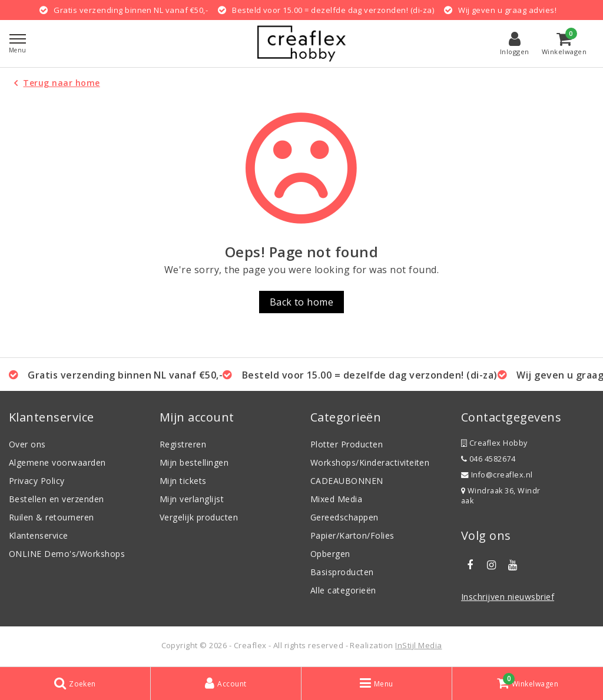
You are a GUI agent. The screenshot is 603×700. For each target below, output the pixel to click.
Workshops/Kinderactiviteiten (370, 462)
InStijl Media (418, 645)
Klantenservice (39, 535)
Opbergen (330, 554)
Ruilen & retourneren (52, 517)
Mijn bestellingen (194, 462)
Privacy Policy (37, 481)
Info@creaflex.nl (497, 475)
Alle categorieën (343, 590)
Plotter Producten (347, 444)
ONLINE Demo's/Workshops (67, 554)
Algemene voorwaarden (57, 462)
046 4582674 (488, 459)
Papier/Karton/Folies (352, 535)
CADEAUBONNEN (347, 481)
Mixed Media (336, 499)
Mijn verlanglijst (192, 499)
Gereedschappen (344, 517)
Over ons (27, 444)
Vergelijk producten (199, 517)
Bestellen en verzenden (57, 499)
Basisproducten (342, 572)
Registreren (183, 444)
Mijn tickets (183, 481)
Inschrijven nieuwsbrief (508, 597)
